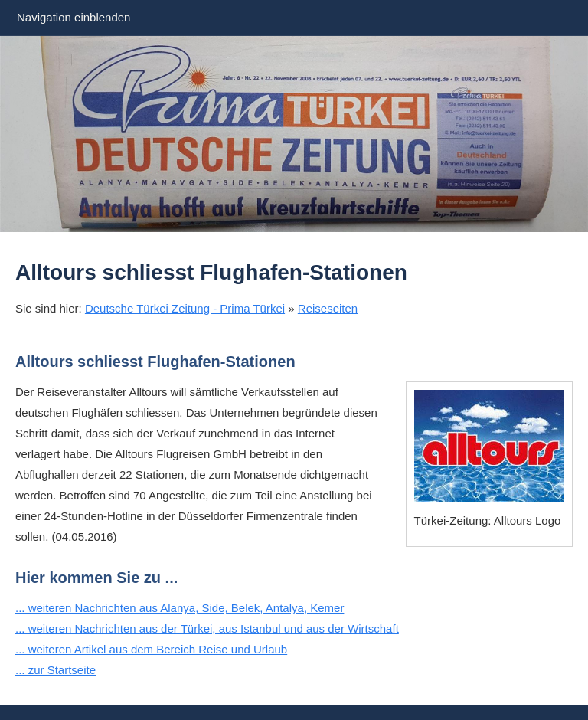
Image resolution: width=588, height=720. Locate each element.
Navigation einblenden (73, 17)
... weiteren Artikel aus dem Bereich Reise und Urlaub (151, 649)
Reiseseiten (328, 308)
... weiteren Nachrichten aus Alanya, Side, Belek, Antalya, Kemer (180, 608)
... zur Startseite (56, 670)
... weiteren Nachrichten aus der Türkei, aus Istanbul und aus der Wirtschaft (207, 628)
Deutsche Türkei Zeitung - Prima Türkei (185, 308)
